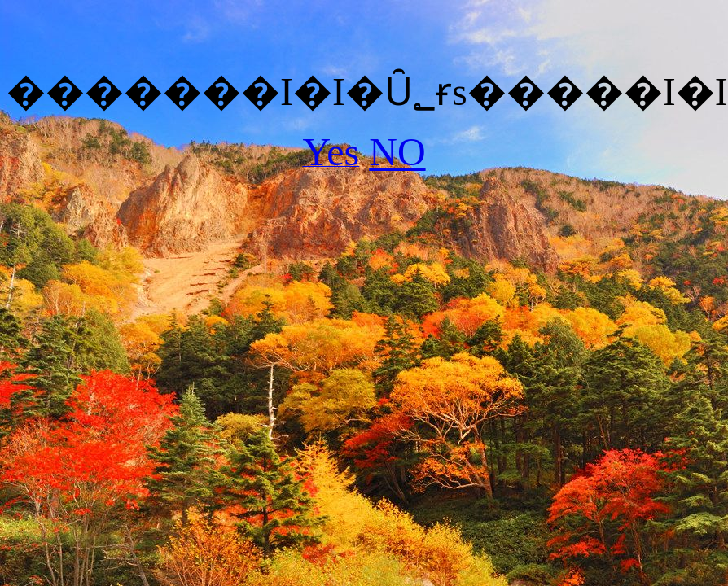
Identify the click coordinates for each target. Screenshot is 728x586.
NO (397, 152)
